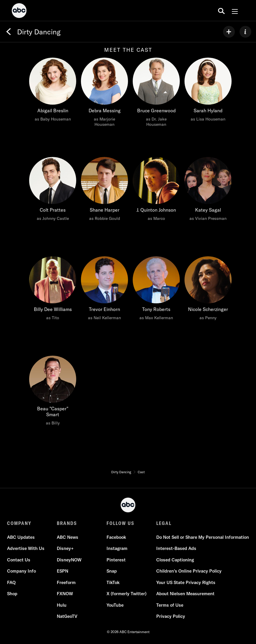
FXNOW (65, 594)
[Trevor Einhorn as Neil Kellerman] (104, 290)
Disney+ (65, 549)
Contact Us (19, 560)
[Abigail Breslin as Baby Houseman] (53, 91)
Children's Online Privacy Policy (189, 571)
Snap (112, 571)
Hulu (62, 605)
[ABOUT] (245, 32)
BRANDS (67, 523)
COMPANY (19, 523)
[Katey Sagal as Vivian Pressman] (208, 190)
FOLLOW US (120, 523)
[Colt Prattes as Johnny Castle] (53, 190)
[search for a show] (221, 11)
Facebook (116, 537)
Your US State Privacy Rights (186, 582)
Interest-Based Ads (176, 549)
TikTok (113, 582)
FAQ (11, 582)
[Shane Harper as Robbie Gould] (104, 190)
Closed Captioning (175, 560)
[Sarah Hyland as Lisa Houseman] (208, 91)
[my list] (229, 32)
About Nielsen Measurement (185, 594)
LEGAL (164, 523)
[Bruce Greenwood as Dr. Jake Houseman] (156, 94)
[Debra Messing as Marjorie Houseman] (104, 94)
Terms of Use (170, 605)
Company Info (21, 571)
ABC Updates (21, 537)
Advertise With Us (26, 549)
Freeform (66, 582)
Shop (12, 594)
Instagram (117, 549)
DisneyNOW (69, 560)
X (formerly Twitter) (127, 594)
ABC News (68, 537)
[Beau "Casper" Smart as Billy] (53, 392)
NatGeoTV (67, 617)
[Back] (9, 32)
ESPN (63, 571)
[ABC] (19, 11)
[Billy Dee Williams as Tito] (53, 290)
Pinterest (116, 560)
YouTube (115, 605)
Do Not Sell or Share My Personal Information (203, 537)
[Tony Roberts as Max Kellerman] (156, 290)
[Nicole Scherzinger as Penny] (208, 290)
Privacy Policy (171, 617)
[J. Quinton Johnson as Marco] (156, 190)
